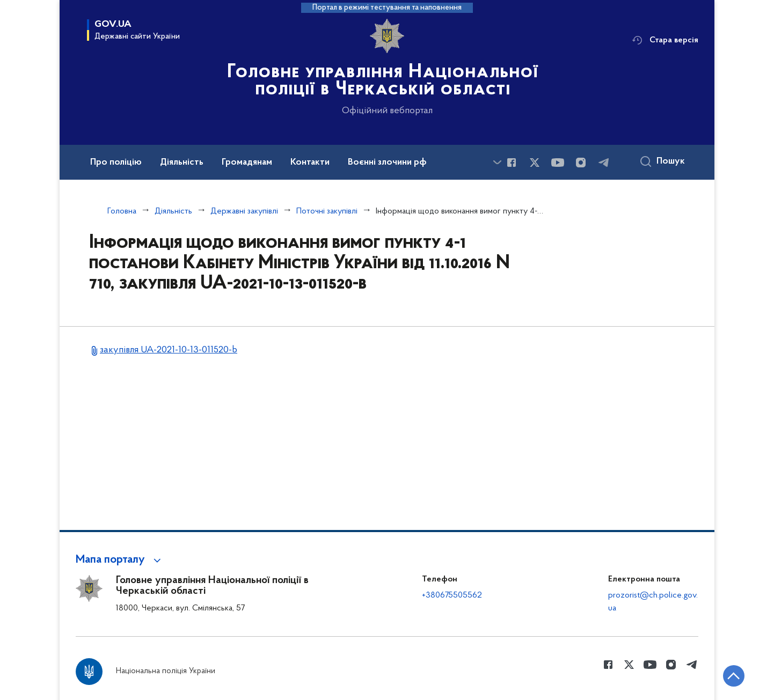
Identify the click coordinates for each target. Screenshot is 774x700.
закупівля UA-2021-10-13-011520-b (169, 350)
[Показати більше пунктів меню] (497, 162)
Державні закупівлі (244, 211)
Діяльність (173, 211)
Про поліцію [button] (116, 163)
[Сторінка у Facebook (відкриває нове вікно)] (512, 163)
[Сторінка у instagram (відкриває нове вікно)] (581, 163)
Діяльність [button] (182, 163)
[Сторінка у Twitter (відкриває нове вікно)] (535, 163)
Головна (122, 211)
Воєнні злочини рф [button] (387, 163)
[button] (120, 560)
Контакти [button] (310, 163)
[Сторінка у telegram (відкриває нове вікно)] (604, 163)
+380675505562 (452, 595)
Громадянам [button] (247, 163)
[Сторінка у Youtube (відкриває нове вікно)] (558, 163)
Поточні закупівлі (327, 211)
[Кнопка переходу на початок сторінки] (734, 676)
